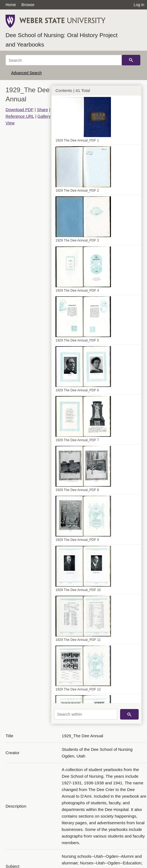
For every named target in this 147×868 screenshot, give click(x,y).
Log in (139, 5)
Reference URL (20, 116)
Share (42, 110)
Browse (28, 5)
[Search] (64, 60)
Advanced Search (26, 73)
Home (11, 5)
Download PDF (20, 110)
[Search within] (86, 714)
